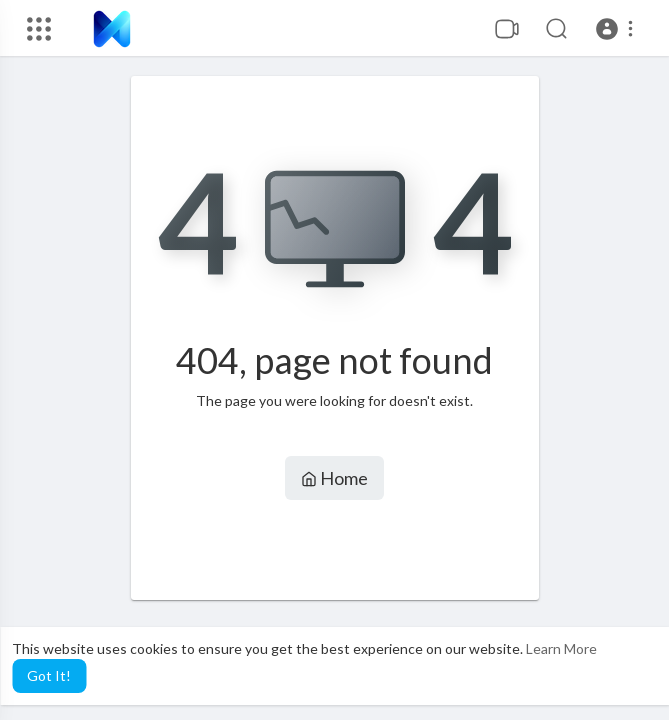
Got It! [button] (49, 675)
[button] (617, 29)
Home (334, 478)
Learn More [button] (561, 648)
